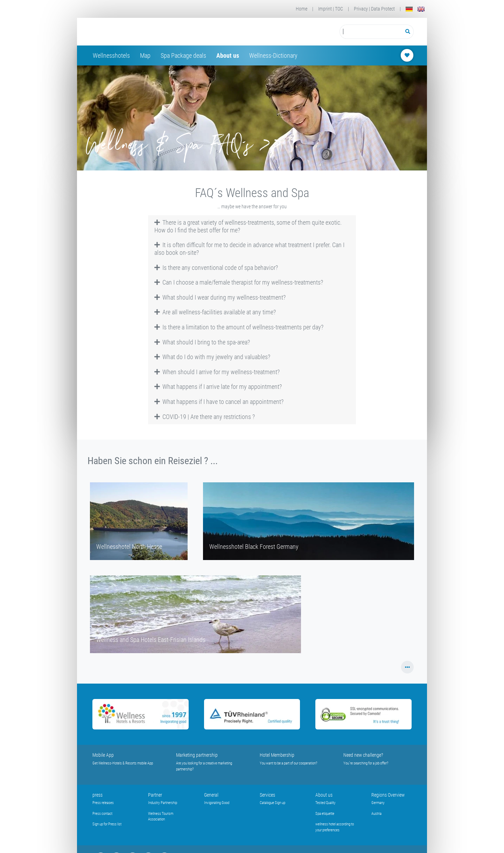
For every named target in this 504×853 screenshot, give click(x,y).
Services (267, 795)
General (211, 795)
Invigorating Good (217, 803)
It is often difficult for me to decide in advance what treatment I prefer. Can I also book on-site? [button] (250, 249)
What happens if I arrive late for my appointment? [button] (218, 387)
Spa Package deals (183, 55)
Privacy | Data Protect (374, 9)
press (97, 795)
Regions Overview (388, 795)
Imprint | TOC (331, 9)
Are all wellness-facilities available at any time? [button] (215, 312)
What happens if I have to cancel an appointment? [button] (219, 402)
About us (228, 55)
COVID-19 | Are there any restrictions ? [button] (205, 417)
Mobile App (103, 755)
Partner (155, 795)
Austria (376, 814)
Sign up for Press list (107, 824)
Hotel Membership (277, 755)
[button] (408, 667)
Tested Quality (325, 803)
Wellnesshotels (111, 55)
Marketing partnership (197, 755)
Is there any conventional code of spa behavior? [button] (216, 268)
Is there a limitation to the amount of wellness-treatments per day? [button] (239, 327)
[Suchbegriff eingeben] (371, 32)
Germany (378, 803)
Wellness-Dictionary (273, 55)
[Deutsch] (409, 9)
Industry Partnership (163, 803)
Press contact (102, 814)
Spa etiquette (325, 814)
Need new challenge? (363, 755)
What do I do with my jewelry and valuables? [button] (212, 357)
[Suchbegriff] (371, 32)
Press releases (103, 803)
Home (302, 9)
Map (145, 55)
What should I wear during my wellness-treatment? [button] (220, 297)
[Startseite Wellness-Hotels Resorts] (148, 32)
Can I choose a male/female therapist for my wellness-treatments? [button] (239, 282)
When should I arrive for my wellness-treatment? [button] (217, 372)
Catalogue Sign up (272, 803)
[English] (421, 9)
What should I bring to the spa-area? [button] (202, 342)
